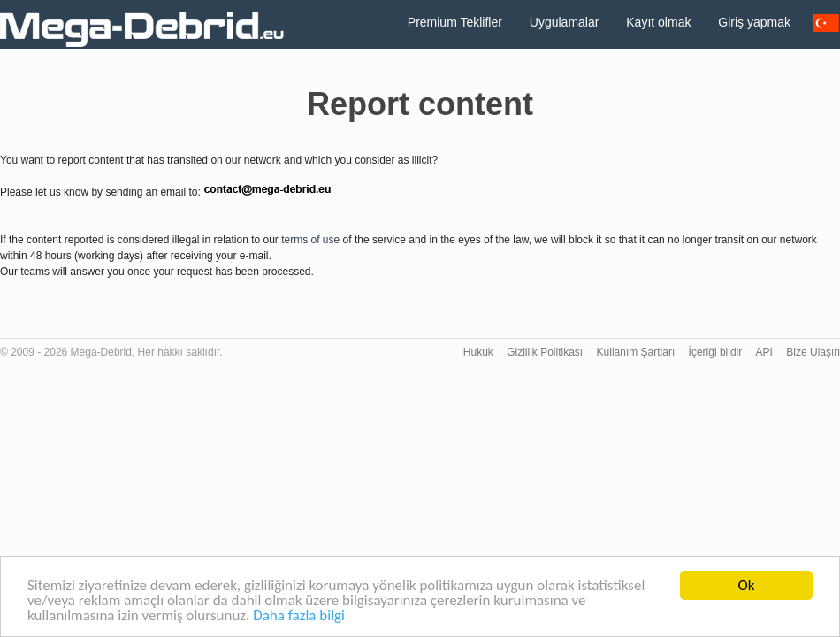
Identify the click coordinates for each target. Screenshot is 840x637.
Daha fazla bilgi (299, 616)
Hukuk (478, 352)
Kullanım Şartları (636, 352)
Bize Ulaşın (813, 352)
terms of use (310, 240)
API (764, 352)
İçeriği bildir (716, 352)
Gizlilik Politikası (545, 352)
